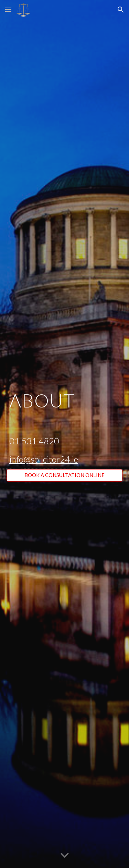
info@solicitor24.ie (44, 459)
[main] (65, 428)
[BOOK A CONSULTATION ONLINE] (65, 475)
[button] (8, 9)
